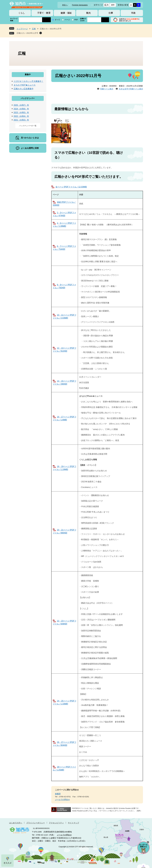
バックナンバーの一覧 (28, 126)
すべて (57, 20)
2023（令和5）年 (21, 113)
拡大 (107, 5)
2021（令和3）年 (21, 120)
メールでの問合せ (62, 800)
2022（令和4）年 (21, 116)
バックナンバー (28, 98)
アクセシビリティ (56, 823)
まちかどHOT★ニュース (25, 85)
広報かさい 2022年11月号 (27, 33)
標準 (113, 5)
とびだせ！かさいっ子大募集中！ (28, 81)
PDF (76, 20)
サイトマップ (73, 823)
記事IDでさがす (83, 20)
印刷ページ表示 (107, 89)
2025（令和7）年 (21, 105)
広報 (34, 29)
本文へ (65, 5)
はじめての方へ (16, 823)
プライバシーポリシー (36, 823)
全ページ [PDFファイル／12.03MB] (71, 187)
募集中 (28, 75)
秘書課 (58, 794)
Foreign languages (80, 5)
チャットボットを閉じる (148, 842)
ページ (67, 20)
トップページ (22, 29)
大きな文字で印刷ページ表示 (131, 89)
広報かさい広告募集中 (24, 89)
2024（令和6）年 (21, 109)
